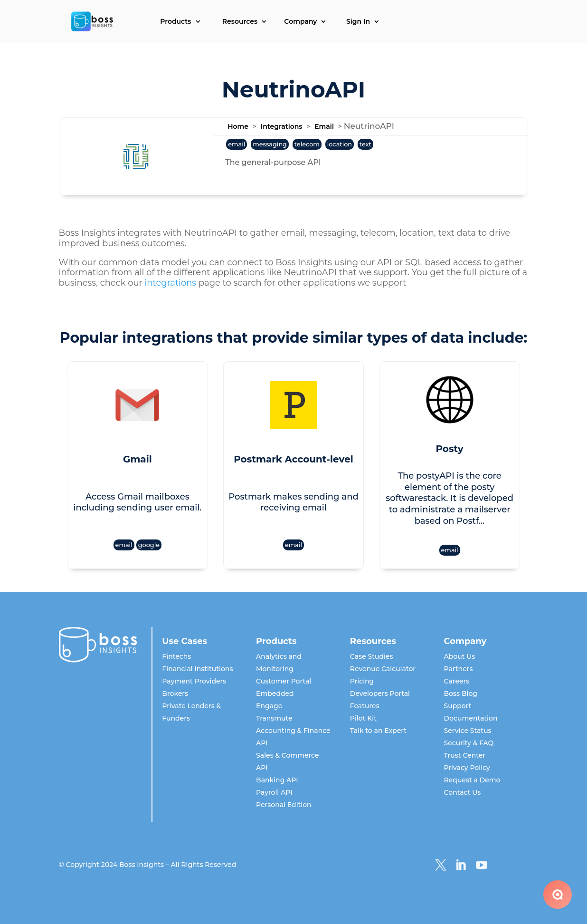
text (365, 144)
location (340, 144)
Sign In (358, 22)
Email (324, 126)
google (149, 545)
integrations (170, 283)
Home (238, 126)
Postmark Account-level (293, 459)
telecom (307, 144)
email (237, 144)
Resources (240, 22)
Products (175, 22)
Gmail (137, 459)
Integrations (282, 126)
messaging (270, 144)
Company (300, 22)
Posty (449, 449)
